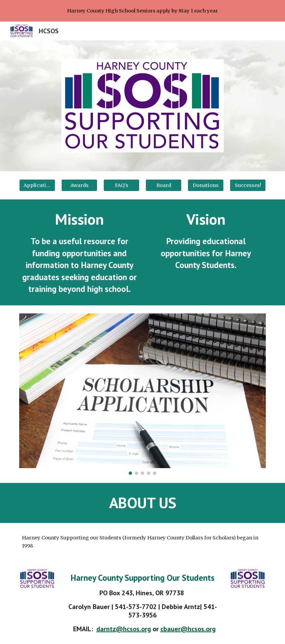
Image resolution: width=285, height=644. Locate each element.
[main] (79, 253)
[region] (142, 11)
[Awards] (79, 185)
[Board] (163, 185)
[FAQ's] (121, 185)
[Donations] (205, 185)
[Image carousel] (142, 394)
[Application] (37, 185)
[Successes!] (248, 185)
